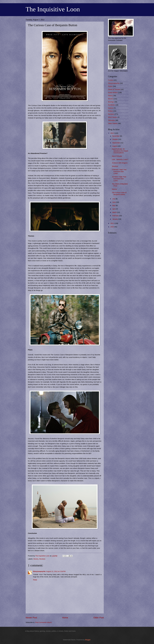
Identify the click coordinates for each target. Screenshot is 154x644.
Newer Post (31, 618)
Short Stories (113, 117)
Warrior (115, 189)
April (114, 209)
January (115, 219)
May (114, 206)
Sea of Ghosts (117, 156)
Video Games (113, 123)
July (114, 199)
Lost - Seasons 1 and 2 (120, 159)
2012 (112, 133)
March (115, 212)
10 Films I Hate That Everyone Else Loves (119, 179)
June (114, 202)
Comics (111, 80)
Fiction (110, 86)
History (110, 96)
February (116, 216)
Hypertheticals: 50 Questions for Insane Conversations (120, 151)
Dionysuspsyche (39, 571)
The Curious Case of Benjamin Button (119, 194)
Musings (111, 102)
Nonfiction (111, 105)
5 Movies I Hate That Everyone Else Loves (119, 171)
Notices (111, 108)
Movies (36, 559)
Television (111, 120)
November (116, 136)
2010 (112, 227)
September (116, 143)
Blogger (88, 640)
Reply (35, 580)
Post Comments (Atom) (43, 622)
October (115, 139)
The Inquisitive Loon (53, 9)
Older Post (99, 618)
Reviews (42, 559)
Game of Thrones (114, 89)
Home (65, 618)
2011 (112, 223)
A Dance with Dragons (120, 163)
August (115, 146)
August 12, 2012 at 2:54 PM (56, 571)
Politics (111, 111)
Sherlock (115, 166)
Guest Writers (113, 93)
